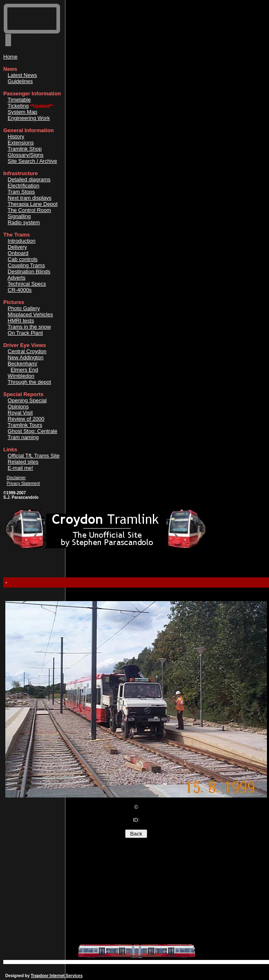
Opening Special (27, 400)
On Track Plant (25, 333)
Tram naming (23, 437)
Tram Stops (21, 192)
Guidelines (20, 81)
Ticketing (18, 106)
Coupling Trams (26, 265)
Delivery (17, 247)
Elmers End (24, 370)
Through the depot (29, 382)
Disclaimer (16, 478)
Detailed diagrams (29, 179)
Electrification (24, 186)
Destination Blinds (29, 271)
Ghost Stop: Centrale (33, 431)
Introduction (22, 241)
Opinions (18, 407)
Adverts (16, 278)
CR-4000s (20, 290)
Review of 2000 (26, 419)
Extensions (21, 143)
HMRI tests (21, 321)
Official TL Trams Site (34, 456)
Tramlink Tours (25, 425)
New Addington (26, 357)
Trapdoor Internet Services (57, 976)
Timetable (19, 100)
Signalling (19, 216)
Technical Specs (27, 284)
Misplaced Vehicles (30, 314)
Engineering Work (29, 118)
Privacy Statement (23, 483)
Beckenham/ (22, 364)
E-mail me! (20, 468)
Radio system (24, 222)
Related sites (23, 462)
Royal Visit (20, 413)
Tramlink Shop (25, 149)
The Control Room (29, 210)
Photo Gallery (24, 308)
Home (10, 57)
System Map (22, 112)
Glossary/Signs (26, 155)
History (16, 136)
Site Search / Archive (33, 161)
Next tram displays (30, 198)
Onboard (18, 253)
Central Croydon (27, 351)
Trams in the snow (29, 327)
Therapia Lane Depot (33, 204)
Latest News (22, 75)
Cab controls (23, 259)
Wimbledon (21, 376)
